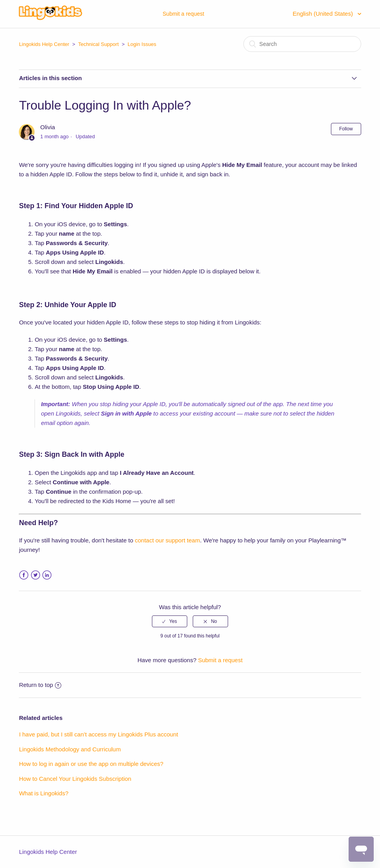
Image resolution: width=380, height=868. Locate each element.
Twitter (36, 575)
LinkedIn (47, 575)
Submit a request (183, 14)
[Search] (302, 44)
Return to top (40, 685)
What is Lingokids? (44, 793)
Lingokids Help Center (44, 44)
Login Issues (142, 44)
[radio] (170, 621)
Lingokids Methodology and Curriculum (70, 749)
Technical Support (98, 44)
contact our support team (167, 540)
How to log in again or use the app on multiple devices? (91, 764)
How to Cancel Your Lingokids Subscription (75, 779)
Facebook (24, 575)
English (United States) (324, 14)
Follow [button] (346, 129)
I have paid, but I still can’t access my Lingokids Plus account (98, 734)
